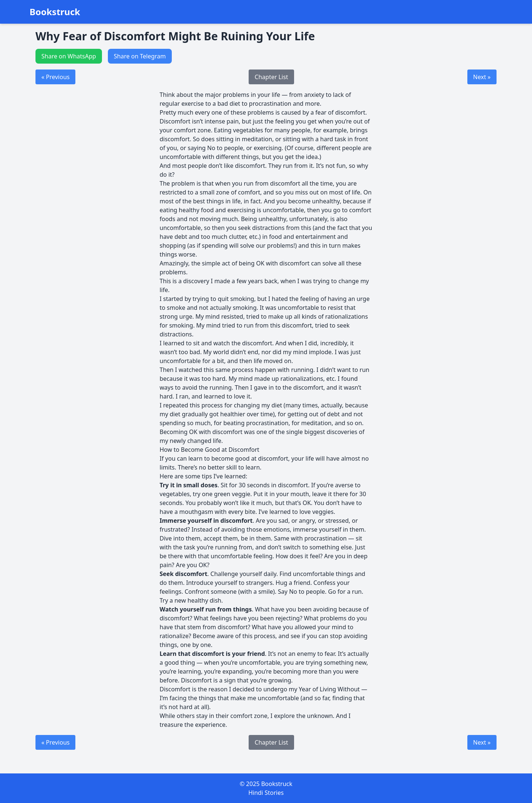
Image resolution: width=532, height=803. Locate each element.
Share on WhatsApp (69, 56)
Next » (482, 77)
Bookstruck (55, 12)
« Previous (55, 77)
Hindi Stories (266, 793)
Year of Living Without (329, 689)
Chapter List (271, 77)
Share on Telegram (140, 56)
